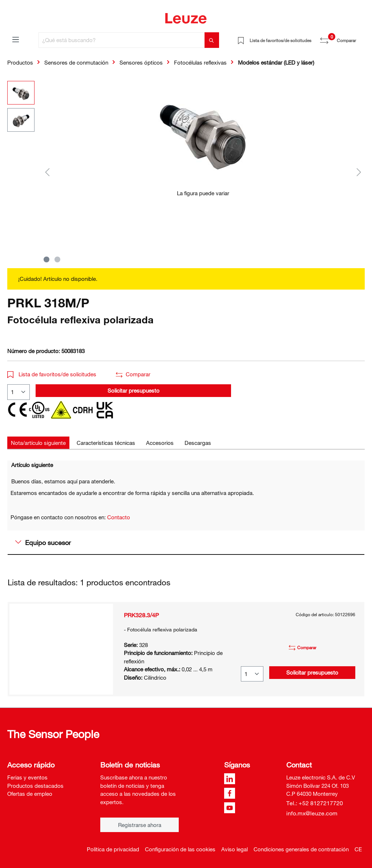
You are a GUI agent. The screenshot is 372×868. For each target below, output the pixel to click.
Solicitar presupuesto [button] (134, 390)
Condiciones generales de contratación (301, 849)
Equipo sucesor (43, 542)
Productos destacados (35, 786)
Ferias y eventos (27, 777)
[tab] (38, 443)
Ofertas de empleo (30, 794)
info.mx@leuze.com (312, 813)
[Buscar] (212, 40)
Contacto (119, 517)
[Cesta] (360, 38)
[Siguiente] (359, 172)
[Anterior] (47, 172)
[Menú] (16, 39)
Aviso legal (234, 849)
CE (358, 849)
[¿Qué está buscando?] (122, 40)
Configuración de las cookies (180, 849)
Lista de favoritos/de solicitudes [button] (52, 374)
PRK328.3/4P (141, 615)
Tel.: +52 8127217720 (315, 803)
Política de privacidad (113, 849)
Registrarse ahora (140, 825)
